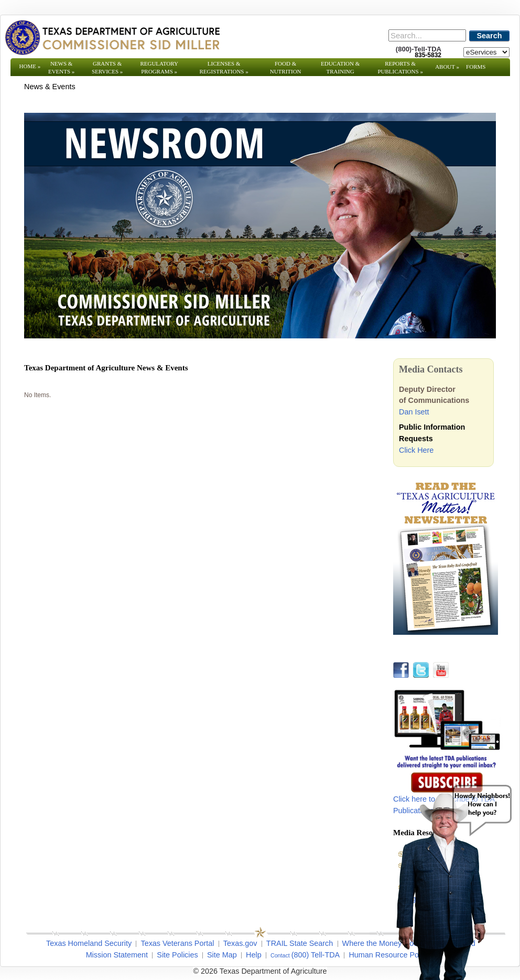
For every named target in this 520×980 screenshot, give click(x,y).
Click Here (416, 450)
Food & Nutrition (286, 67)
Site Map (222, 955)
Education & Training (340, 67)
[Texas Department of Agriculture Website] (112, 37)
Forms (476, 67)
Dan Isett (414, 412)
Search (490, 36)
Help (254, 955)
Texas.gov (240, 943)
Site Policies (177, 955)
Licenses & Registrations (224, 67)
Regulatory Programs (159, 67)
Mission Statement (117, 955)
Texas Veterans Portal (177, 943)
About (447, 67)
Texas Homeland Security (89, 943)
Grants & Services (107, 67)
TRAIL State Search (300, 943)
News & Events (61, 67)
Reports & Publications (400, 67)
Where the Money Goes (382, 943)
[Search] (427, 35)
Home (30, 66)
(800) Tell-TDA (316, 955)
